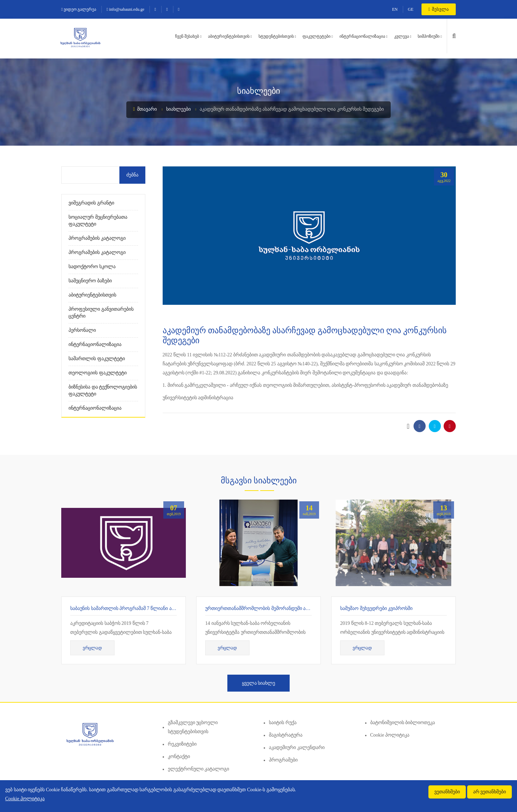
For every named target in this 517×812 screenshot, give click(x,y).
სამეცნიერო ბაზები (90, 281)
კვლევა (402, 36)
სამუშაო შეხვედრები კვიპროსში (376, 608)
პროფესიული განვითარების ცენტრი (101, 313)
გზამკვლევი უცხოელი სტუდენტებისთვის (193, 727)
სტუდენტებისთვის (276, 36)
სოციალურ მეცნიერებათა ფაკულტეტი (98, 221)
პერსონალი (82, 330)
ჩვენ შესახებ (187, 36)
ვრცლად (92, 648)
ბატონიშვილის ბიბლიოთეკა (403, 723)
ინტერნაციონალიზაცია (362, 36)
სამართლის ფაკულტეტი (97, 359)
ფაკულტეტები (316, 36)
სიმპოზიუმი (429, 36)
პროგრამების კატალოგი (97, 238)
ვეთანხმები (447, 792)
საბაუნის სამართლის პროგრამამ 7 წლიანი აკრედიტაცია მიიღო (143, 608)
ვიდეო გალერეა (79, 9)
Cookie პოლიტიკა (390, 735)
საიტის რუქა (283, 723)
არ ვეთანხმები (490, 792)
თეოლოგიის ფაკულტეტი (98, 373)
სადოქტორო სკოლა (92, 267)
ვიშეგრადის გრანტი (91, 203)
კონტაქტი (179, 756)
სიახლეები (178, 109)
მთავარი (145, 109)
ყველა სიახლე (259, 683)
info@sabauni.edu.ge (125, 9)
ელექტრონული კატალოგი (199, 769)
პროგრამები (283, 760)
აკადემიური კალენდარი (297, 747)
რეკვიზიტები (182, 744)
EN (395, 9)
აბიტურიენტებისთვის (229, 36)
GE (411, 9)
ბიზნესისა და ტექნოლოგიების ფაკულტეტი (103, 390)
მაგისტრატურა (286, 735)
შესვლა (439, 9)
